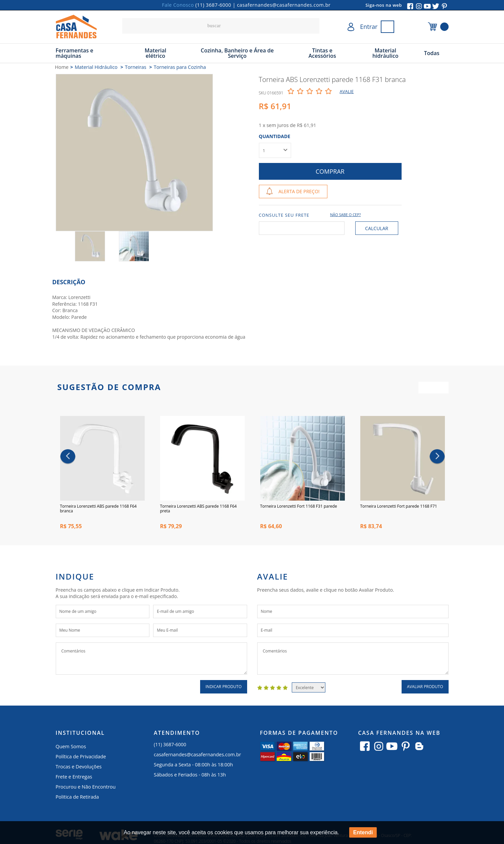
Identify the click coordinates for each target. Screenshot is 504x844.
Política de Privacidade (81, 758)
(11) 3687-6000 (213, 5)
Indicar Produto (223, 688)
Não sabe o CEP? (346, 215)
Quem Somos (71, 748)
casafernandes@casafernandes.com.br (284, 5)
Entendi (363, 832)
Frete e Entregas (74, 778)
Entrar (369, 27)
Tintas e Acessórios (322, 53)
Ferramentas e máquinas (75, 53)
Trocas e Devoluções (79, 768)
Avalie (347, 91)
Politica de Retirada (77, 798)
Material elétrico (156, 53)
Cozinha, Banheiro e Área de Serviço (237, 53)
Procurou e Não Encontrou (86, 788)
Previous (68, 457)
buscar (313, 26)
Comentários (151, 660)
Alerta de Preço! (299, 191)
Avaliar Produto (425, 688)
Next (437, 457)
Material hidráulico (385, 53)
